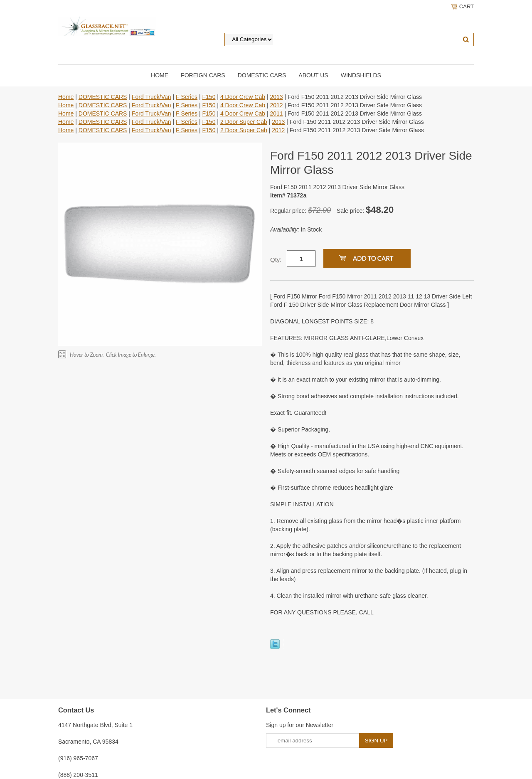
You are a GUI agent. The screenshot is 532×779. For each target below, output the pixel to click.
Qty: (276, 260)
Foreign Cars (203, 75)
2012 (276, 105)
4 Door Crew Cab (243, 97)
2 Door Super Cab (244, 122)
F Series (187, 97)
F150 (209, 97)
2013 (276, 97)
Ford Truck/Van (151, 97)
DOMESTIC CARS (262, 75)
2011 (276, 113)
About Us (313, 75)
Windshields (361, 75)
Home (160, 75)
